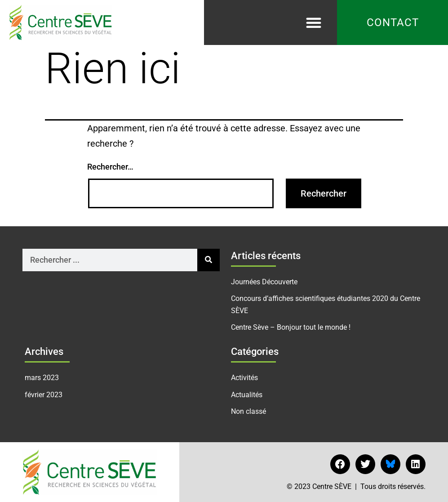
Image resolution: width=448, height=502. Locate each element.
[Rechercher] (208, 260)
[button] (314, 22)
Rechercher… (110, 167)
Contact (393, 22)
